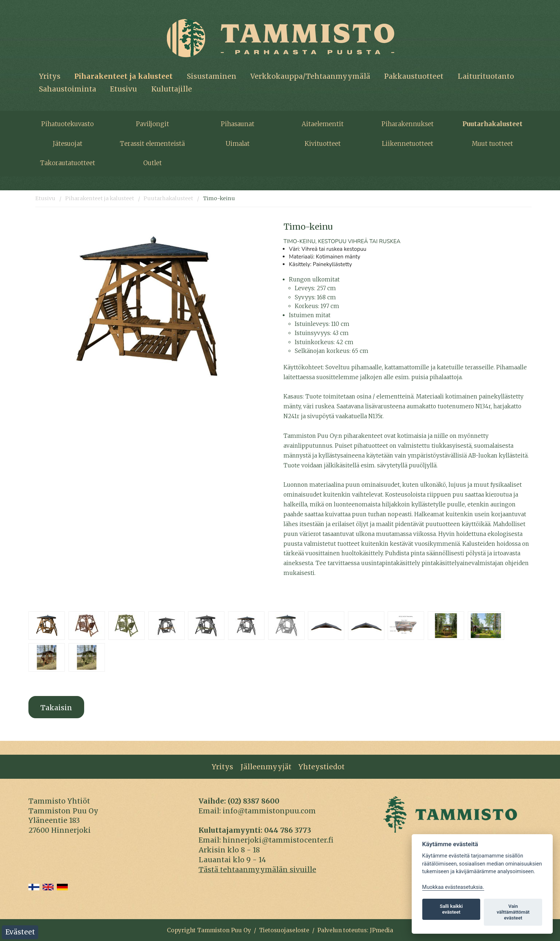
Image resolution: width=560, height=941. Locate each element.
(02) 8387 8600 (254, 801)
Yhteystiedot (322, 767)
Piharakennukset (408, 124)
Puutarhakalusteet (492, 124)
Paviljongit (152, 124)
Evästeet (20, 932)
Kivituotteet (323, 144)
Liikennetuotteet (408, 144)
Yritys (50, 76)
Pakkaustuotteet (414, 76)
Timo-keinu (219, 198)
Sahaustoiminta (68, 89)
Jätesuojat (68, 144)
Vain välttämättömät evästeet (513, 912)
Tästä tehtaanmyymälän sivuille (257, 870)
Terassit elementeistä (152, 144)
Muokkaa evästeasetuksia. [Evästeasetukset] (453, 887)
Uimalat (238, 144)
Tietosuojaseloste (284, 930)
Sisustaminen (212, 76)
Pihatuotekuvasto (67, 124)
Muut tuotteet (492, 144)
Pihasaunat (238, 124)
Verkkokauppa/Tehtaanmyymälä (310, 76)
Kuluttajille (172, 89)
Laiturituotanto (486, 76)
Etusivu (124, 89)
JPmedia (381, 930)
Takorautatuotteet (68, 163)
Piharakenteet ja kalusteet (124, 76)
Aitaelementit (323, 124)
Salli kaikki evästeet (451, 909)
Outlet (152, 163)
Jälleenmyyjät (266, 767)
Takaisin (56, 708)
